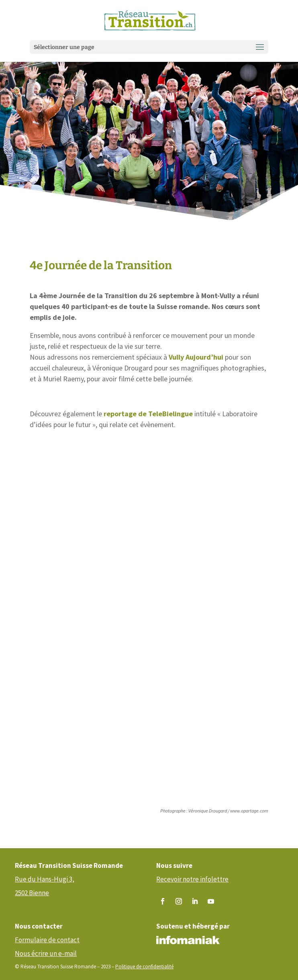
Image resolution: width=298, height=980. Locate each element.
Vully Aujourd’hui (196, 357)
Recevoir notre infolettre (192, 879)
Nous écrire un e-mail (46, 953)
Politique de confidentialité (144, 967)
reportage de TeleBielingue (148, 414)
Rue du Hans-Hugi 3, (45, 879)
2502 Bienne (32, 893)
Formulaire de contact (47, 940)
